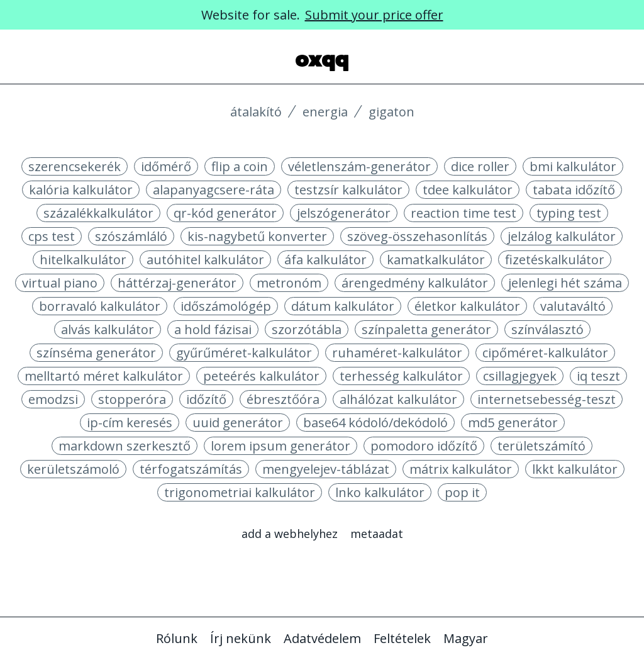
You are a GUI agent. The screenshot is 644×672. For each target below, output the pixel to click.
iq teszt (598, 376)
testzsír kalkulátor (348, 190)
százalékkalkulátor (98, 213)
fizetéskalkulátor (555, 260)
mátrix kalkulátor (461, 469)
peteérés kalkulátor (261, 376)
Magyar (466, 638)
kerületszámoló (73, 469)
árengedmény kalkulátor (415, 283)
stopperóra (132, 399)
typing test (569, 213)
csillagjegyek (520, 376)
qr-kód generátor (225, 213)
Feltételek (402, 638)
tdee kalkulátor (468, 190)
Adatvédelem (322, 638)
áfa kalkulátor (325, 260)
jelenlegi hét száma (565, 283)
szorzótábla (307, 329)
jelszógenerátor (344, 213)
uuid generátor (238, 423)
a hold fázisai (213, 329)
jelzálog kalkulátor (562, 236)
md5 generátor (513, 423)
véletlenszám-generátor (359, 166)
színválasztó (547, 329)
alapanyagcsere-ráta (214, 190)
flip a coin (240, 166)
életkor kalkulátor (467, 306)
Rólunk (177, 638)
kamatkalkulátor (436, 260)
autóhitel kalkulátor (205, 260)
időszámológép (226, 306)
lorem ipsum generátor (280, 446)
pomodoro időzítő (424, 446)
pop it (462, 492)
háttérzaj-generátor (177, 283)
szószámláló (131, 236)
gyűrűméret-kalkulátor (244, 353)
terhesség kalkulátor (401, 376)
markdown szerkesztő (125, 446)
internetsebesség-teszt (547, 399)
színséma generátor (96, 353)
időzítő (206, 399)
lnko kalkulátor (380, 492)
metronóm (289, 283)
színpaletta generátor (426, 329)
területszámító (541, 446)
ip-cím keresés (130, 423)
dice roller (480, 166)
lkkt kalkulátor (575, 469)
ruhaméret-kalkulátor (397, 353)
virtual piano (60, 283)
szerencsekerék (75, 166)
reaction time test (464, 213)
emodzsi (53, 399)
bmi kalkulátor (573, 166)
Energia (325, 112)
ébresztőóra (283, 399)
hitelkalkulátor (83, 260)
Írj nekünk (241, 638)
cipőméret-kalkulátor (545, 353)
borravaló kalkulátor (100, 306)
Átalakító (256, 112)
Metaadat (377, 534)
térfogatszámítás (191, 469)
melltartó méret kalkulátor (104, 376)
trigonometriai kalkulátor (240, 492)
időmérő (166, 166)
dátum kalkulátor (343, 306)
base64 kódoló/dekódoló (375, 423)
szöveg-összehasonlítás (417, 236)
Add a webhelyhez (290, 534)
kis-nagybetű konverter (257, 236)
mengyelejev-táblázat (326, 469)
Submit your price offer (374, 15)
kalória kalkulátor (81, 190)
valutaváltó (573, 306)
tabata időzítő (574, 190)
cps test (52, 236)
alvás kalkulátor (108, 329)
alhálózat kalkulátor (398, 399)
